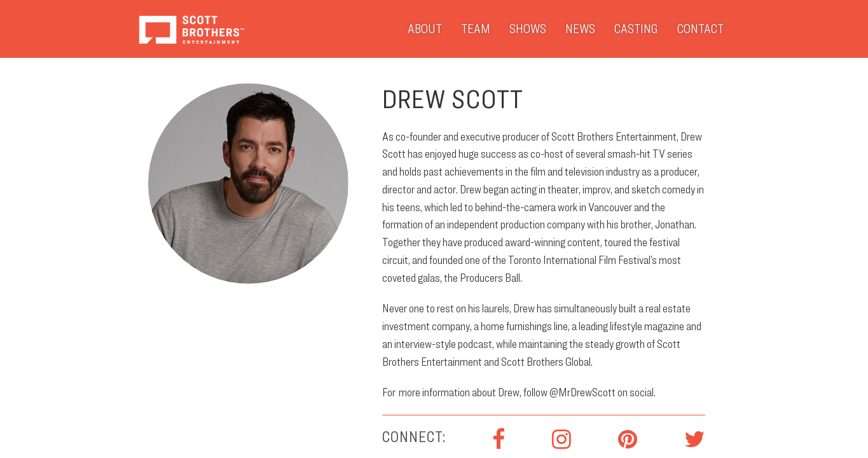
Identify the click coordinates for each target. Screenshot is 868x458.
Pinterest (628, 439)
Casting (636, 29)
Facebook (499, 439)
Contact (700, 29)
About (425, 29)
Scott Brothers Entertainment (191, 29)
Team (476, 29)
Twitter (695, 439)
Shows (528, 29)
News (580, 29)
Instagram (561, 439)
